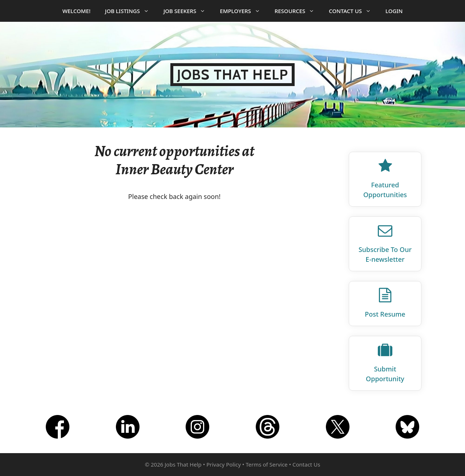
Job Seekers (188, 11)
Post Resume (385, 314)
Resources (298, 11)
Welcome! (76, 11)
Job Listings (131, 11)
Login (394, 11)
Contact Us (353, 11)
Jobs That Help (232, 75)
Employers (243, 11)
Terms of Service (266, 464)
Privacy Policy (224, 464)
